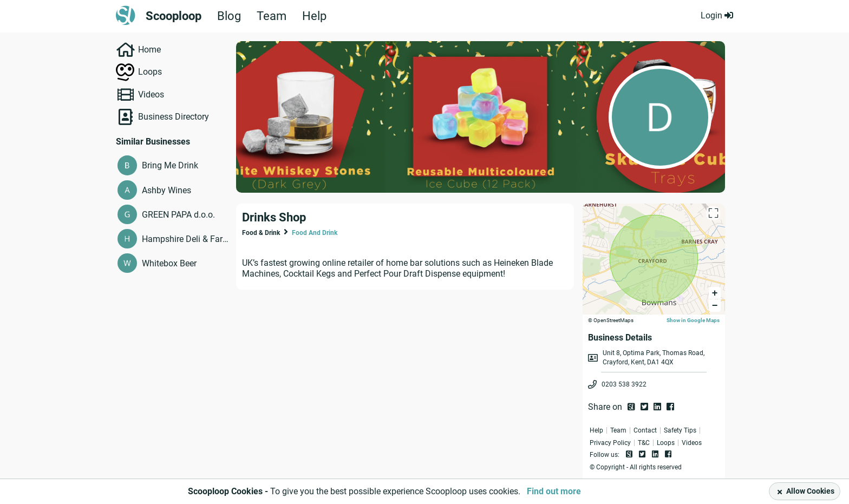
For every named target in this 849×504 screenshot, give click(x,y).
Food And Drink (315, 233)
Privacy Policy (610, 443)
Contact (645, 430)
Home (149, 50)
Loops (150, 72)
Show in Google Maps (693, 320)
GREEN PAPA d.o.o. (178, 215)
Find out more (554, 491)
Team (272, 16)
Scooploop (174, 16)
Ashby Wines (166, 190)
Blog (229, 16)
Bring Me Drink (170, 165)
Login (717, 15)
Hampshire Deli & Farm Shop (187, 239)
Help (314, 16)
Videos (151, 94)
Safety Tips (680, 430)
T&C (644, 443)
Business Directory (174, 117)
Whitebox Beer (169, 263)
